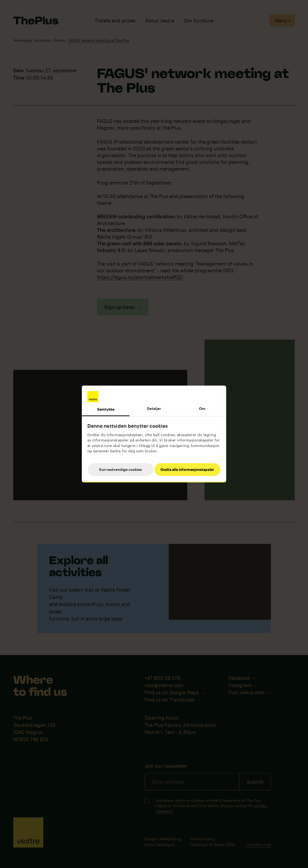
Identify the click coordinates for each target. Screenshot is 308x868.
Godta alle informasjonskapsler (187, 469)
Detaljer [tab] (154, 408)
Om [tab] (202, 408)
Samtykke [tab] (106, 409)
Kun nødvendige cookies (121, 469)
